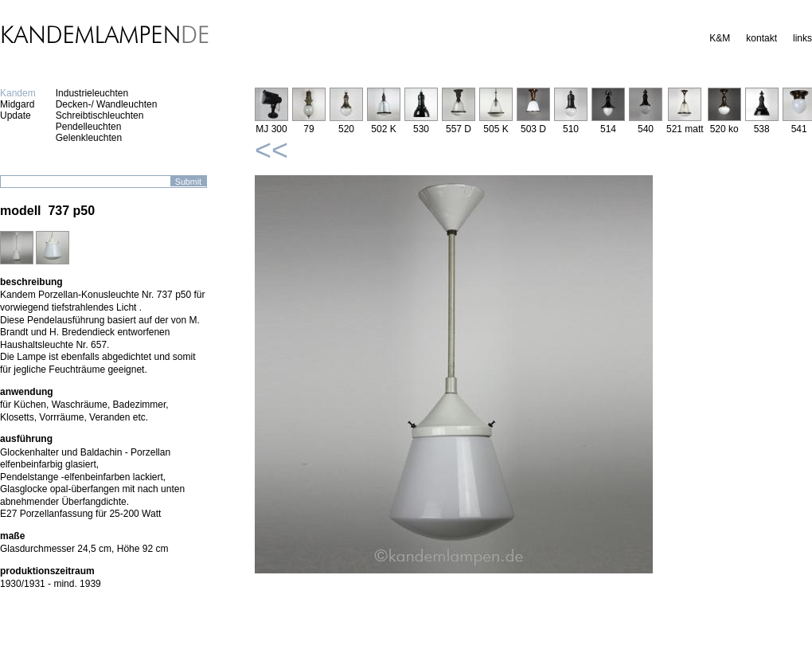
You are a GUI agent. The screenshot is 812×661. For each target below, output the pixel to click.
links (802, 38)
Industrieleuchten (92, 93)
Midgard (17, 104)
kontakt (761, 38)
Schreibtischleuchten (100, 115)
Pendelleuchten (89, 127)
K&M (720, 38)
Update (16, 115)
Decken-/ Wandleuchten (107, 104)
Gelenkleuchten (89, 138)
